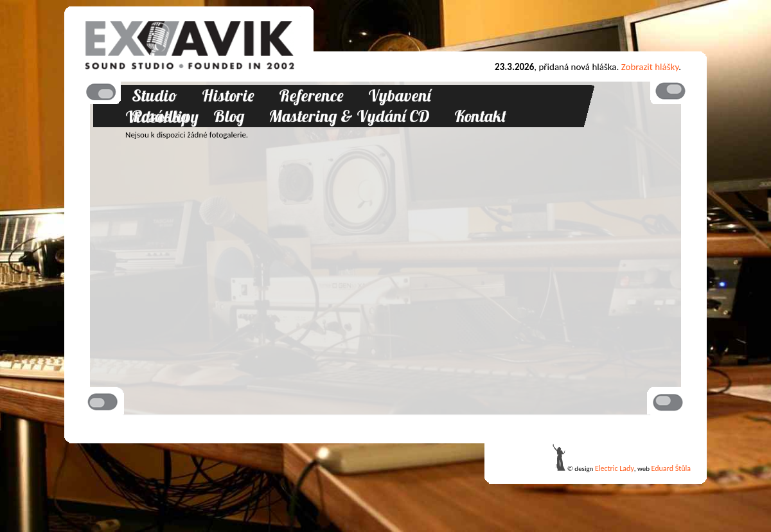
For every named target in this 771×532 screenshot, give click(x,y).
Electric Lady (615, 468)
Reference (311, 95)
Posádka (160, 116)
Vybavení (399, 95)
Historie (228, 95)
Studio (155, 95)
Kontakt (480, 116)
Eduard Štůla (671, 468)
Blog (229, 116)
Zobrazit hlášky (650, 67)
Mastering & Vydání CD (349, 116)
